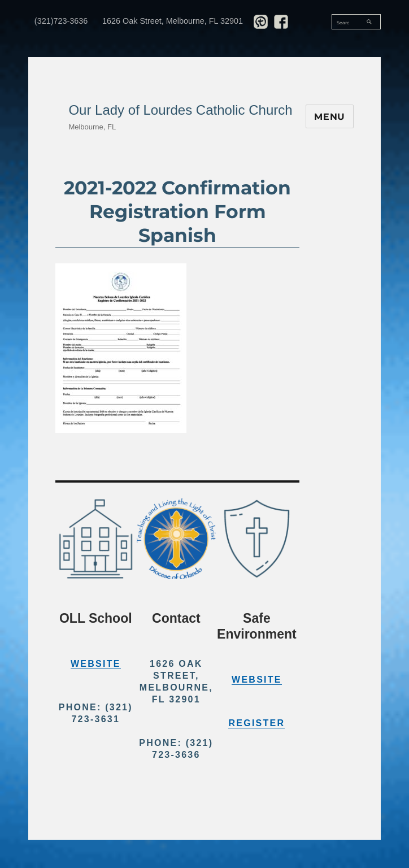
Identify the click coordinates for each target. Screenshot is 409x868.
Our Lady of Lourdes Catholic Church (180, 110)
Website (96, 664)
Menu (330, 117)
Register (256, 723)
